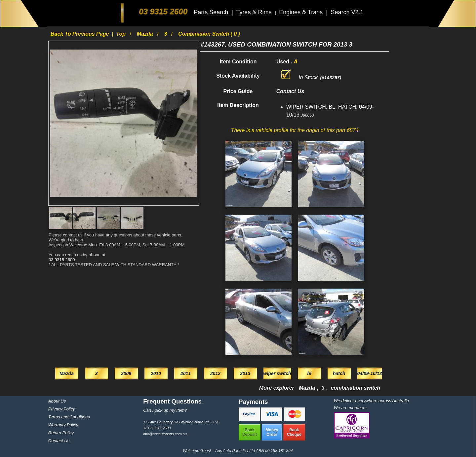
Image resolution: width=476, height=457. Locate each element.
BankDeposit (250, 432)
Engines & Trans (302, 12)
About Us (57, 401)
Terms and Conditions (69, 417)
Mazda (146, 34)
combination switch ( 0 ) (209, 34)
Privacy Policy (62, 409)
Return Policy (61, 433)
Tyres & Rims (255, 12)
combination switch (356, 388)
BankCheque (294, 432)
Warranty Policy (63, 425)
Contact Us (59, 441)
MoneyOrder (272, 432)
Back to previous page (80, 34)
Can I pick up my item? (165, 410)
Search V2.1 (347, 12)
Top (121, 34)
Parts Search (212, 12)
